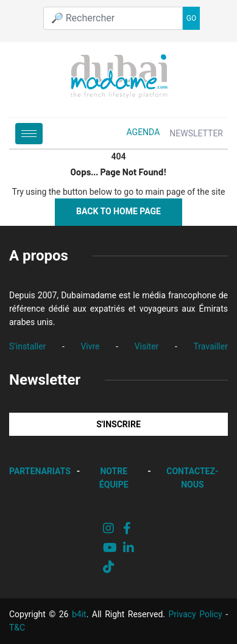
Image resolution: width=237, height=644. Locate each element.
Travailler (210, 346)
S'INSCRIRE (118, 424)
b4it (79, 614)
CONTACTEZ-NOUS (192, 478)
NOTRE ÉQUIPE (114, 478)
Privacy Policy (196, 614)
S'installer (27, 346)
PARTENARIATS (40, 471)
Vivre (90, 346)
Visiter (147, 346)
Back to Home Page (118, 211)
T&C (17, 628)
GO (191, 18)
